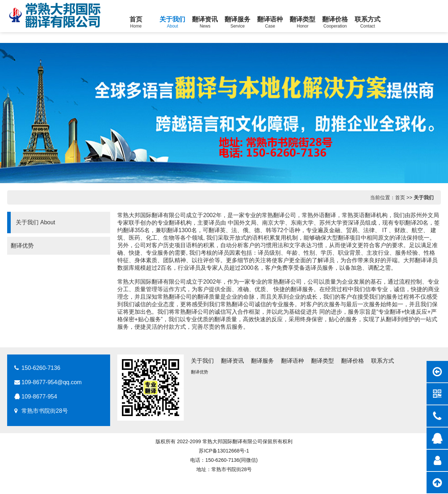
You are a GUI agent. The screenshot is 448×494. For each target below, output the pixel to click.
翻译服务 (262, 361)
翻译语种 (292, 361)
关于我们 (424, 197)
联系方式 (383, 361)
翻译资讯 (232, 361)
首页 (400, 197)
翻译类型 (323, 361)
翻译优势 (19, 246)
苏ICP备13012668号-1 (224, 451)
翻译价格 (353, 361)
